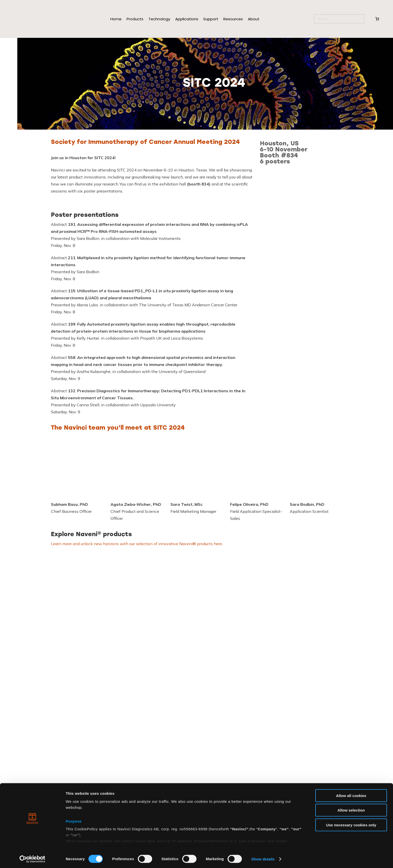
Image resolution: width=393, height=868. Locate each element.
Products (135, 19)
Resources (233, 19)
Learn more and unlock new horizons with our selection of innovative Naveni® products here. (137, 544)
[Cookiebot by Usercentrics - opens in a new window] (32, 858)
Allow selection (351, 809)
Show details (263, 858)
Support (211, 19)
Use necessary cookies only (351, 824)
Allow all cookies (351, 795)
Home (116, 19)
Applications (187, 19)
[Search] (339, 19)
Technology (159, 19)
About (254, 19)
